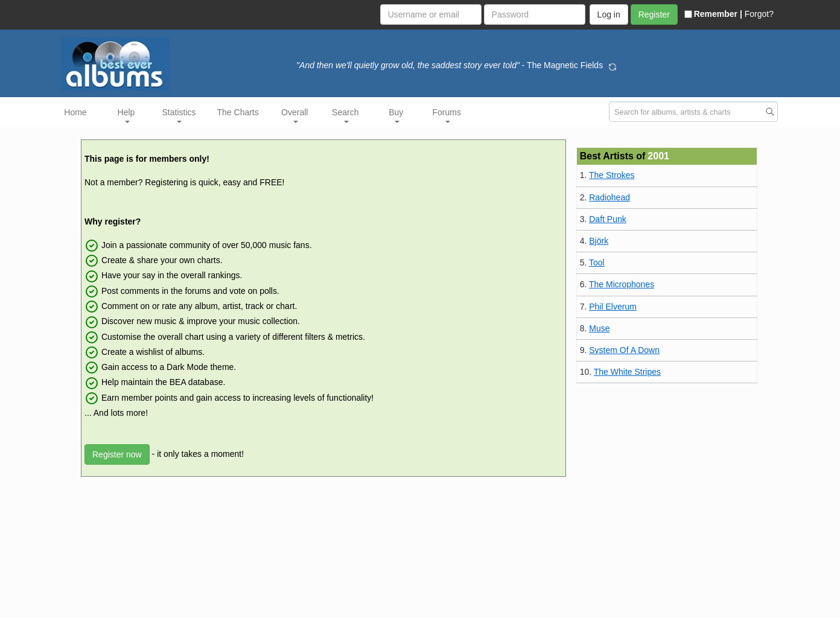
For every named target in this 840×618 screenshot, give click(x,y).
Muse (599, 328)
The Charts (238, 112)
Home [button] (75, 112)
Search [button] (345, 115)
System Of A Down (624, 350)
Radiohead (609, 197)
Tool (597, 263)
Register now (117, 454)
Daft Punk (607, 219)
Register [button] (654, 14)
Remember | (713, 14)
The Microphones (622, 284)
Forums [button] (447, 115)
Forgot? (759, 14)
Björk (599, 241)
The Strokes (612, 175)
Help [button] (126, 115)
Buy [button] (396, 115)
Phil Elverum (613, 307)
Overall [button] (294, 115)
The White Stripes (627, 372)
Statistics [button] (179, 115)
